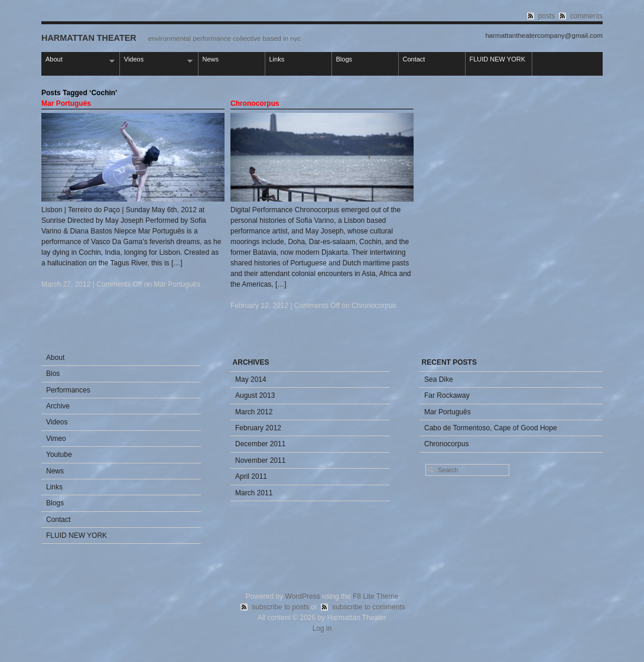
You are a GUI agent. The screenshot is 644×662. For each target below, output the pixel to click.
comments (586, 16)
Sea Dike (439, 379)
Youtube (59, 455)
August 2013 (255, 395)
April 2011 (251, 476)
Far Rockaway (447, 395)
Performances (68, 390)
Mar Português (66, 103)
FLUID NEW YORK (498, 59)
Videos (157, 60)
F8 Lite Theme (375, 596)
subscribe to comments (368, 607)
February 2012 (258, 428)
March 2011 (254, 493)
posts (547, 16)
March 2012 (254, 412)
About (78, 60)
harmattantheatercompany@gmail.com (544, 36)
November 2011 (260, 460)
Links (277, 59)
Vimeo (56, 439)
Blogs (344, 59)
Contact (414, 59)
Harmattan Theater (89, 38)
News (211, 59)
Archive (58, 406)
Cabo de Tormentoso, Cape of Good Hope (491, 428)
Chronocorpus (255, 103)
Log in (322, 628)
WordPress (303, 596)
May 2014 (251, 379)
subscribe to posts (280, 607)
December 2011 (260, 444)
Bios (53, 374)
